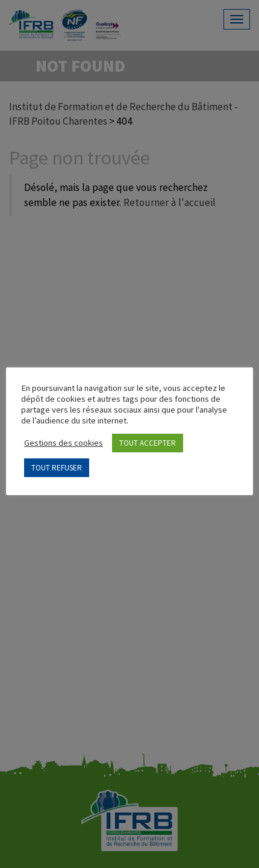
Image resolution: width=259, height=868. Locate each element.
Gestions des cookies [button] (64, 443)
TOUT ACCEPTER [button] (148, 443)
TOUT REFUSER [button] (57, 468)
